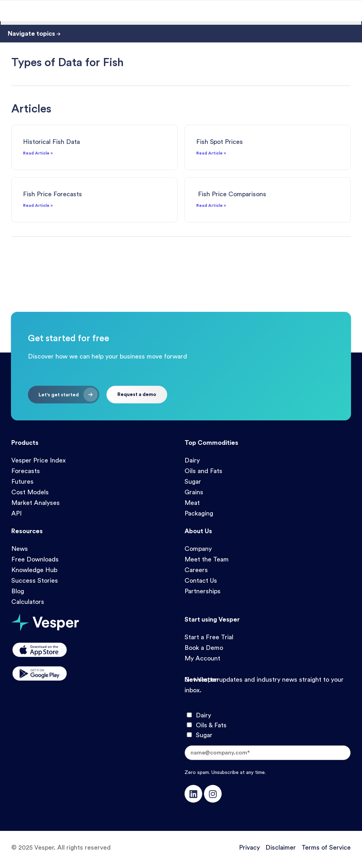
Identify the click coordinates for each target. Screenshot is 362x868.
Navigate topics (34, 34)
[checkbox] (268, 725)
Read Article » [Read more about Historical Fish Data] (38, 153)
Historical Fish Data (51, 142)
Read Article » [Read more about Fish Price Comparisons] (211, 205)
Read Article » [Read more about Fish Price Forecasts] (38, 205)
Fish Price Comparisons (231, 194)
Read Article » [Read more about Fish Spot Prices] (211, 153)
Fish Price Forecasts (52, 194)
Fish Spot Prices (220, 142)
